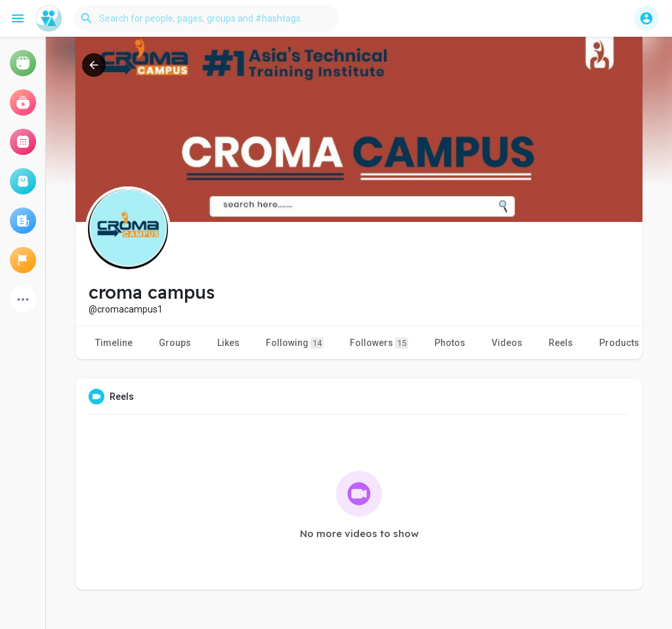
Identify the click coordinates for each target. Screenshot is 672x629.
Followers (379, 343)
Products (619, 343)
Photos (450, 343)
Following (295, 343)
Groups (175, 343)
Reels (561, 343)
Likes (228, 343)
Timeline (114, 343)
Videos (507, 343)
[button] (206, 18)
